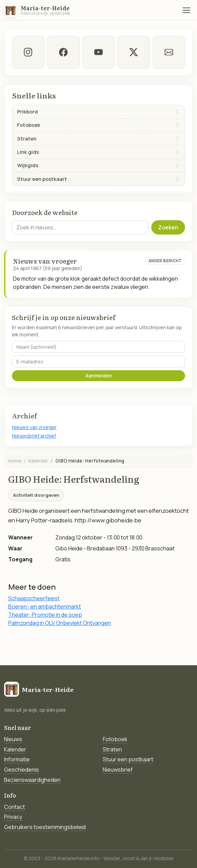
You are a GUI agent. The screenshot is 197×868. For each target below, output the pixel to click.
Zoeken (168, 227)
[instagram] (28, 52)
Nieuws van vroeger (34, 427)
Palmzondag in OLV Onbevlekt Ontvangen (60, 623)
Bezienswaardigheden (32, 780)
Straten (112, 749)
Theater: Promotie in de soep (45, 615)
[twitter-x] (134, 52)
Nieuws (13, 739)
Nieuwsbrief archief (34, 436)
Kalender (38, 461)
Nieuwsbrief (118, 770)
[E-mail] (169, 52)
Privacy (13, 817)
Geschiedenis (22, 770)
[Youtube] (99, 52)
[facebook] (64, 52)
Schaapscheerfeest (34, 598)
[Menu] (186, 10)
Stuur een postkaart (128, 759)
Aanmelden (99, 376)
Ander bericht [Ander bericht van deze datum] (165, 261)
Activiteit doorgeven (36, 495)
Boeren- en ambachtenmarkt (45, 606)
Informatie (17, 759)
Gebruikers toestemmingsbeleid (45, 827)
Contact (15, 807)
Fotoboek (115, 739)
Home (15, 461)
